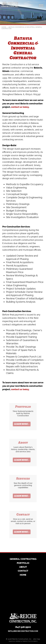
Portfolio (23, 563)
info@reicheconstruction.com (23, 631)
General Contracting (23, 559)
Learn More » (22, 425)
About (23, 567)
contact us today (20, 107)
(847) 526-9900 (23, 627)
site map (37, 639)
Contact (23, 571)
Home (4, 27)
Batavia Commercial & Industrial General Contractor (22, 28)
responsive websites (14, 641)
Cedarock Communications (30, 641)
